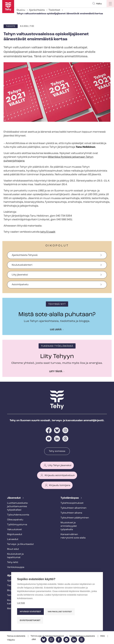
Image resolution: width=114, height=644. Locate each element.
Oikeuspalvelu (15, 520)
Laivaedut (13, 539)
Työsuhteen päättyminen (75, 518)
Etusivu (21, 10)
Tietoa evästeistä (16, 636)
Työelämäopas (70, 498)
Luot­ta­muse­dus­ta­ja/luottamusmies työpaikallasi (18, 507)
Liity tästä (56, 372)
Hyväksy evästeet (30, 612)
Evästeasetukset (30, 620)
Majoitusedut (15, 534)
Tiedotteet (54, 10)
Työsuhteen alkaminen (73, 508)
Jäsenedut (14, 498)
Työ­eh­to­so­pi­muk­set (72, 503)
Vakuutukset (14, 530)
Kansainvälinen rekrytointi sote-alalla (73, 536)
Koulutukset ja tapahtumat (15, 556)
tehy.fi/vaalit (48, 232)
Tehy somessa (57, 451)
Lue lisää (56, 330)
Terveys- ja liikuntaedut (20, 544)
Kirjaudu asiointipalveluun (60, 475)
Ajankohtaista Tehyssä (25, 255)
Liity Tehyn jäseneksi (60, 465)
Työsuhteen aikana (71, 513)
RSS (103, 636)
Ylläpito (11, 640)
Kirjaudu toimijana (60, 485)
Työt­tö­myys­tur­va (17, 525)
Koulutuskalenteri (22, 265)
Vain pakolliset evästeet (60, 612)
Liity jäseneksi (20, 275)
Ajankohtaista (37, 10)
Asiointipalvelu (20, 285)
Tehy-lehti (13, 562)
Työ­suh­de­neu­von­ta (18, 515)
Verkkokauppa (16, 567)
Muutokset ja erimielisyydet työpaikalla (69, 526)
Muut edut (13, 549)
